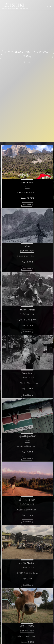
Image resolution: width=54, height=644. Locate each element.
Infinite (27, 247)
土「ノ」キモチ (27, 501)
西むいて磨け (27, 627)
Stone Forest (27, 183)
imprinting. (27, 374)
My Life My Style (27, 564)
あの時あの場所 (27, 437)
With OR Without (27, 311)
